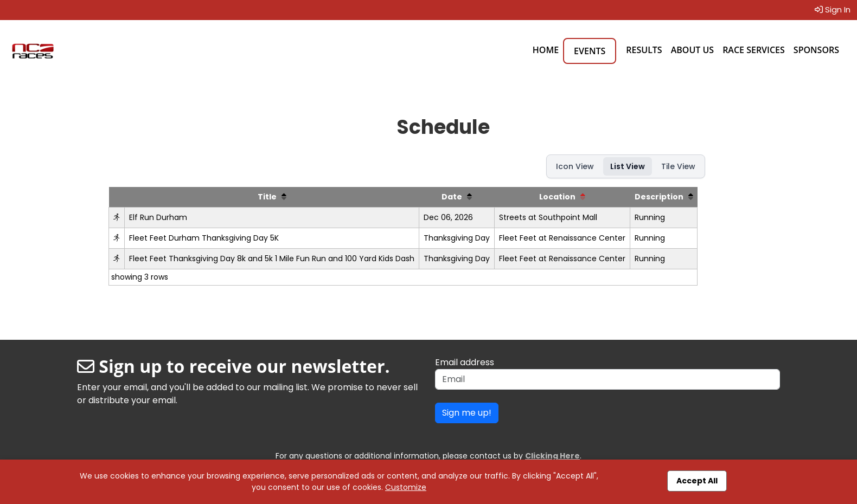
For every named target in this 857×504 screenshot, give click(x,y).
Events (590, 51)
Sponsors (816, 50)
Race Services (754, 50)
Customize (406, 487)
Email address (465, 362)
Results (644, 50)
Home (546, 50)
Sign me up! (467, 413)
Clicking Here (552, 456)
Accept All (697, 481)
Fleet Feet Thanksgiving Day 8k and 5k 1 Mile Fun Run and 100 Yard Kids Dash (272, 259)
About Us (692, 50)
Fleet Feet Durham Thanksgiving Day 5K (204, 238)
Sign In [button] (833, 9)
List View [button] (628, 166)
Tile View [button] (678, 166)
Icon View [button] (575, 166)
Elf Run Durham (158, 217)
